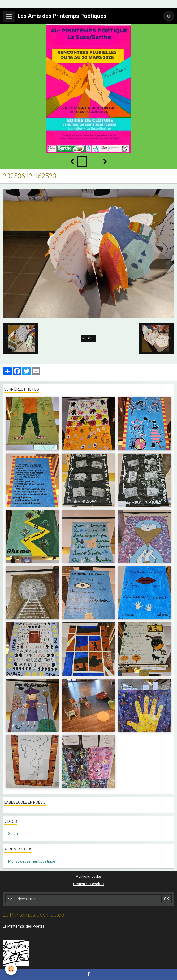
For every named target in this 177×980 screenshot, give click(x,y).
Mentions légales (89, 876)
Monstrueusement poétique (32, 861)
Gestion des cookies (89, 884)
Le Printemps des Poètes (24, 926)
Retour (88, 338)
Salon (13, 834)
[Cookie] (11, 969)
